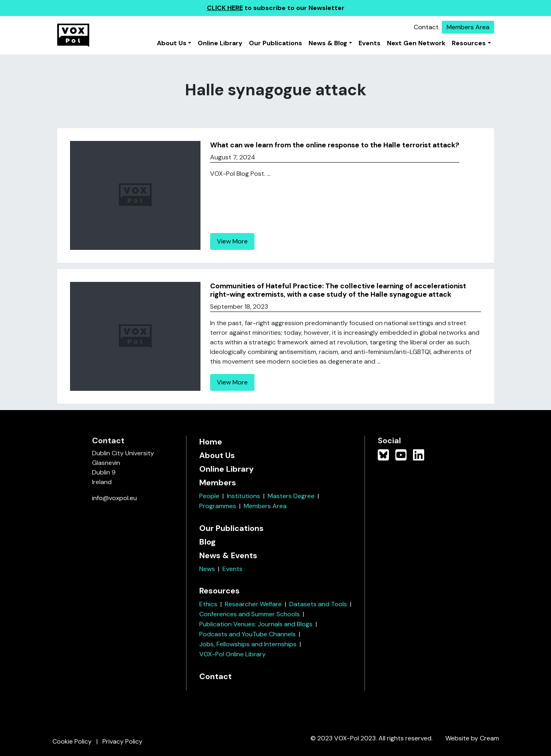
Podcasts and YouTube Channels (247, 634)
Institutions (243, 496)
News (207, 569)
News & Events (228, 555)
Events (370, 43)
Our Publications (275, 43)
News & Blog (328, 43)
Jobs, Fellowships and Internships (248, 644)
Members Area (468, 27)
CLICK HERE (225, 8)
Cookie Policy (72, 741)
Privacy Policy (122, 741)
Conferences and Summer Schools (249, 614)
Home (211, 442)
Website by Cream (472, 738)
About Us (172, 43)
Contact (426, 27)
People (209, 496)
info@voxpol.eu (114, 498)
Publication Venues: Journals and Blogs (256, 624)
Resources (469, 43)
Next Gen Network (416, 43)
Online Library (220, 43)
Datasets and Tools (318, 604)
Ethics (208, 604)
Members (218, 483)
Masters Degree (291, 496)
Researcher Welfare (253, 604)
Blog (207, 542)
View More (232, 241)
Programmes (218, 506)
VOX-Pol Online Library (232, 654)
